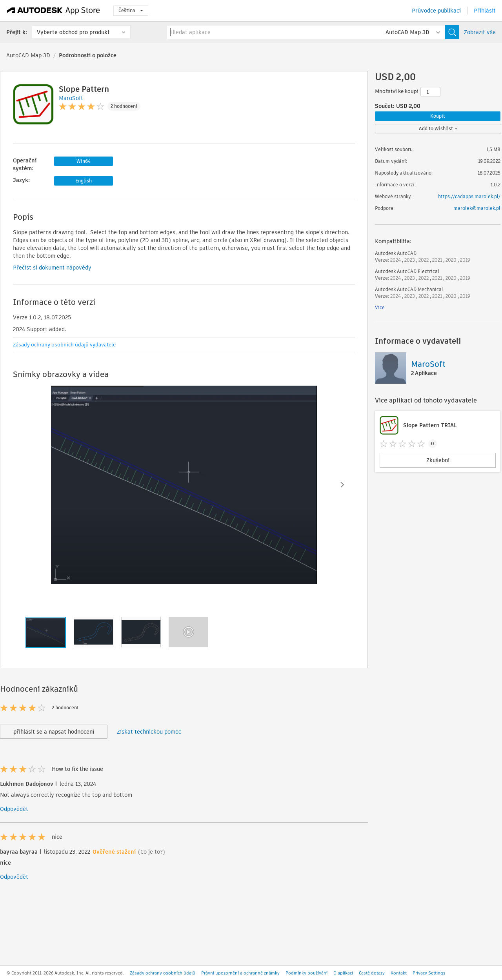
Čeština (131, 10)
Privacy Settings (429, 973)
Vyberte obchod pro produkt (73, 32)
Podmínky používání (306, 973)
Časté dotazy (372, 973)
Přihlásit (485, 11)
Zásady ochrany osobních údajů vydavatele (64, 345)
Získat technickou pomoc (149, 732)
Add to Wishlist (438, 128)
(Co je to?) (152, 852)
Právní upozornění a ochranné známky (240, 973)
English (84, 181)
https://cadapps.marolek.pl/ (469, 196)
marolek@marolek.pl (477, 208)
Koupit (438, 116)
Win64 (84, 161)
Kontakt (399, 973)
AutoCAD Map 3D (28, 55)
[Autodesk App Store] (54, 11)
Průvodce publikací (436, 11)
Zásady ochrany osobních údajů (163, 973)
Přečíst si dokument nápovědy (52, 268)
